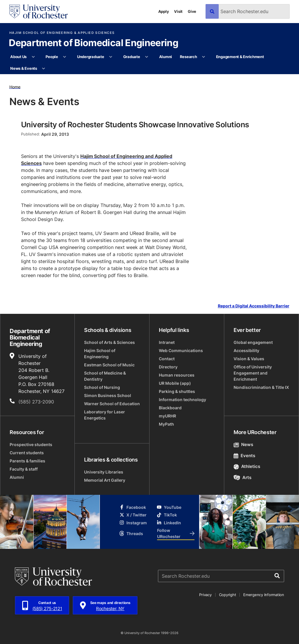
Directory (168, 367)
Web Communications (181, 350)
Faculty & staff (24, 469)
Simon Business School (108, 395)
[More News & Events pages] (44, 69)
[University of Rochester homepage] (39, 12)
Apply (164, 11)
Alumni (166, 57)
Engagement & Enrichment (240, 57)
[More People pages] (65, 57)
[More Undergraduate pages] (111, 57)
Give (192, 11)
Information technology (182, 400)
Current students (27, 453)
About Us (18, 57)
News (243, 444)
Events (244, 456)
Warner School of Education (112, 404)
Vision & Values (249, 359)
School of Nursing (102, 387)
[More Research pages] (204, 57)
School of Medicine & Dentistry (105, 376)
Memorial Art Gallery (105, 480)
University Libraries (104, 472)
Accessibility (246, 350)
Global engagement (253, 342)
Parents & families (27, 461)
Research (188, 57)
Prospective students (31, 444)
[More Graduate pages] (147, 57)
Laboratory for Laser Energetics (105, 415)
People (52, 57)
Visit (178, 11)
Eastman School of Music (109, 365)
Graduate (132, 57)
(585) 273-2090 (36, 402)
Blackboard (170, 408)
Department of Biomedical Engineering (93, 43)
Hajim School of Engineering (100, 354)
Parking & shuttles (177, 391)
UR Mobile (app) (175, 383)
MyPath (166, 424)
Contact (167, 359)
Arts (242, 477)
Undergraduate (91, 57)
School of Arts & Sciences (109, 342)
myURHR (167, 416)
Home (15, 87)
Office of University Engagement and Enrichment (253, 373)
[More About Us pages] (33, 57)
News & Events (24, 68)
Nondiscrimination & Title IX (261, 387)
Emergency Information (264, 595)
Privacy (205, 595)
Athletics (247, 466)
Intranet (167, 342)
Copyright (228, 595)
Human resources (177, 375)
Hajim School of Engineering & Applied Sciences (62, 33)
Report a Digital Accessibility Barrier (254, 306)
